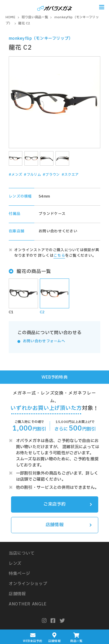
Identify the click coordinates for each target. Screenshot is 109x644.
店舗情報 (69, 525)
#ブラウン (51, 175)
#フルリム (32, 175)
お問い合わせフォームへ (44, 341)
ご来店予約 (68, 504)
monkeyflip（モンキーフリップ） (41, 38)
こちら (59, 256)
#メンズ (15, 175)
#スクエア (70, 175)
